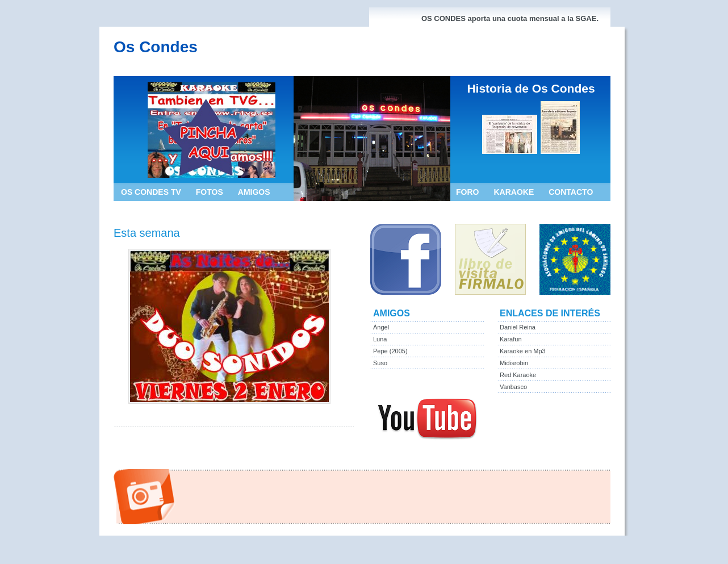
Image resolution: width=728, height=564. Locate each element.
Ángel (381, 327)
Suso (380, 363)
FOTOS (210, 192)
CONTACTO (571, 192)
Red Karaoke (518, 375)
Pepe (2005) (390, 351)
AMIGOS (254, 192)
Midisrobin (514, 363)
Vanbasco (513, 387)
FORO (467, 192)
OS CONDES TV (151, 192)
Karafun (511, 339)
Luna (380, 339)
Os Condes (156, 47)
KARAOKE (514, 192)
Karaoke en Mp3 (523, 351)
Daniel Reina (518, 327)
